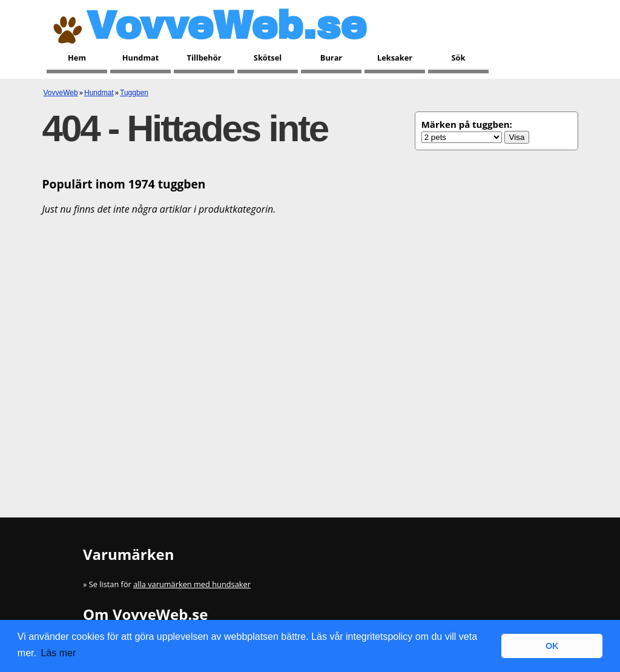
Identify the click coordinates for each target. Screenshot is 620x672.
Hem (77, 58)
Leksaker (395, 58)
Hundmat (141, 58)
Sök (459, 58)
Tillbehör (204, 58)
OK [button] (552, 646)
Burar (331, 58)
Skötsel (268, 58)
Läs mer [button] (59, 653)
